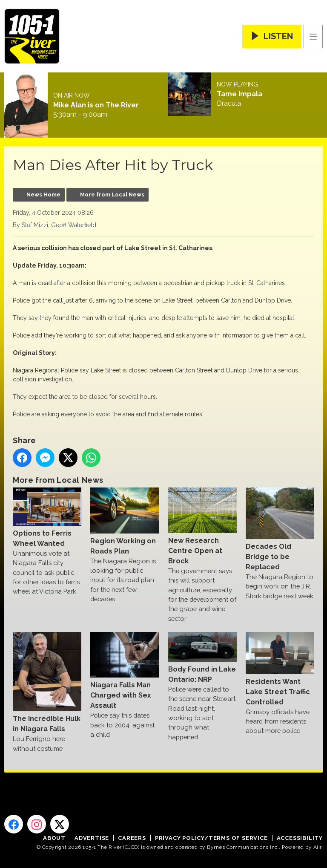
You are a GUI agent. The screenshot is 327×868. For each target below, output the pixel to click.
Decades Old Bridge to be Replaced (280, 529)
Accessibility (300, 838)
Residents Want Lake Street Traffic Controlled (280, 669)
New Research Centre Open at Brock (202, 526)
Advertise (92, 838)
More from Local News (112, 195)
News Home (43, 195)
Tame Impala (240, 94)
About (54, 838)
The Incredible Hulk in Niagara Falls (47, 682)
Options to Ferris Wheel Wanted (47, 518)
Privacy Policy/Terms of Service (211, 838)
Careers (132, 838)
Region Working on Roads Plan (125, 521)
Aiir (317, 847)
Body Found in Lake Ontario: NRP (202, 658)
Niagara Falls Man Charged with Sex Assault (125, 671)
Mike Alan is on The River (96, 105)
